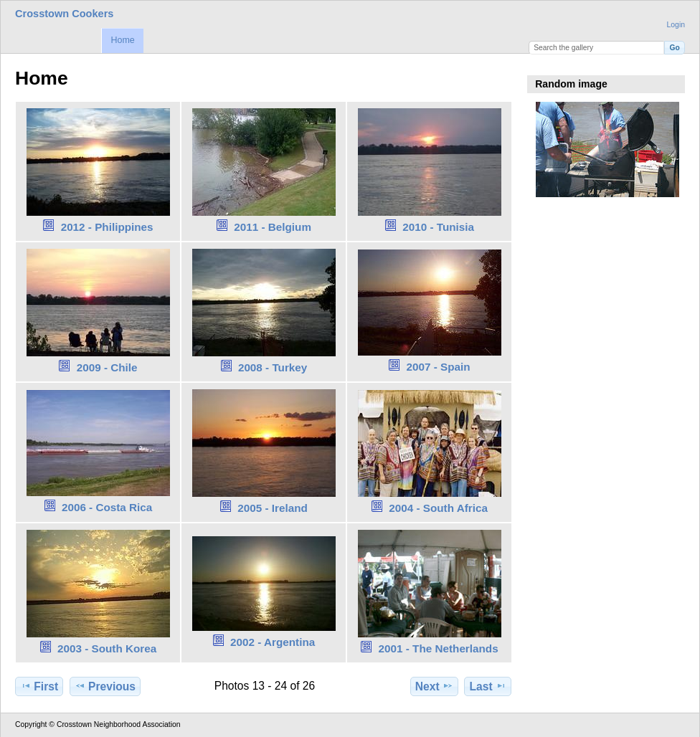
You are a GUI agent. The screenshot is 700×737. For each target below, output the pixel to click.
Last (488, 686)
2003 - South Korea (107, 648)
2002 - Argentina (273, 642)
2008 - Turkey (273, 367)
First (39, 686)
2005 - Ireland (273, 508)
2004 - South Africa (438, 508)
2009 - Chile (107, 367)
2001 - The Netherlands (439, 648)
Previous (105, 686)
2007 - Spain (439, 367)
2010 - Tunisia (438, 227)
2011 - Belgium (273, 227)
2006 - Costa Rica (107, 507)
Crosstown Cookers (64, 14)
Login (676, 25)
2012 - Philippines (107, 227)
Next (434, 686)
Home (122, 40)
